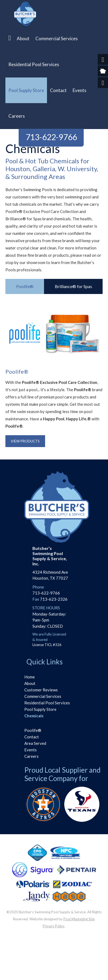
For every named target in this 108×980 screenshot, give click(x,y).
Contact (32, 737)
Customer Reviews (41, 690)
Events (31, 750)
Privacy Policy (54, 926)
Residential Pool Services (47, 703)
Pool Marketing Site (79, 919)
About (30, 683)
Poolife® (33, 730)
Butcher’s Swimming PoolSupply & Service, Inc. (50, 556)
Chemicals (34, 716)
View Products (25, 441)
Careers (31, 756)
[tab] (25, 286)
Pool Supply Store (40, 709)
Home (30, 677)
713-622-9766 (51, 137)
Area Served (35, 743)
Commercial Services (43, 696)
